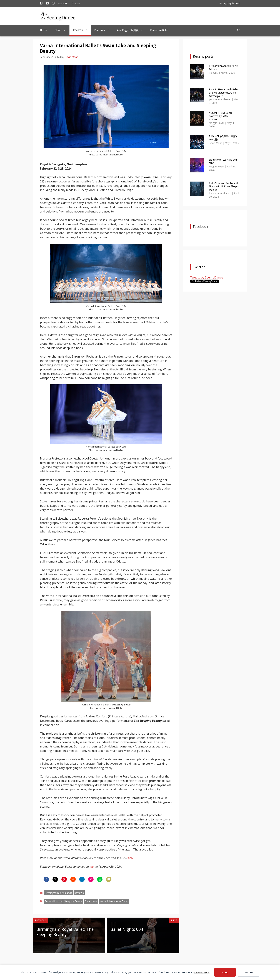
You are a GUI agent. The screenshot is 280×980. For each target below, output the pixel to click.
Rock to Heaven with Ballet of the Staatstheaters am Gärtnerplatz (224, 93)
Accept (225, 972)
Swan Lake (91, 901)
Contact (76, 3)
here (131, 858)
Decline (249, 972)
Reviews (82, 30)
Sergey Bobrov (53, 901)
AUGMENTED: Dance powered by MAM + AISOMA (221, 116)
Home (44, 30)
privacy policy (201, 972)
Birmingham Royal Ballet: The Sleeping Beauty (65, 932)
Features (104, 30)
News (62, 30)
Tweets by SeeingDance (207, 277)
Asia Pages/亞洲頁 (132, 30)
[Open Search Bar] (239, 30)
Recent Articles (159, 30)
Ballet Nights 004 (127, 929)
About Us (63, 3)
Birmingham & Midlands (58, 893)
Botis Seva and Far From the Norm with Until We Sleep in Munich (224, 186)
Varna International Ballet (114, 901)
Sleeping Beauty (73, 901)
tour (92, 867)
